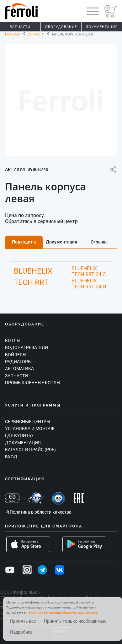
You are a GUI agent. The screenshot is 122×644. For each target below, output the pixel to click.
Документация (102, 27)
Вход (11, 457)
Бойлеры (16, 355)
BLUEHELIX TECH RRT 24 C (89, 271)
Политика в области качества (38, 512)
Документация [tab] (61, 242)
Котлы (13, 341)
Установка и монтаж (30, 428)
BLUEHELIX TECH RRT (33, 277)
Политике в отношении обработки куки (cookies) (62, 613)
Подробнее (21, 632)
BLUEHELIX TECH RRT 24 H (89, 284)
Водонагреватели (27, 347)
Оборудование (61, 27)
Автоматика (19, 368)
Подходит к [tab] (24, 242)
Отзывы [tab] (99, 242)
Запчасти (20, 27)
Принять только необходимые (75, 621)
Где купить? (19, 435)
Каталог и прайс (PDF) (30, 450)
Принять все (23, 621)
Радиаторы (18, 362)
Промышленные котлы (33, 383)
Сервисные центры (28, 422)
